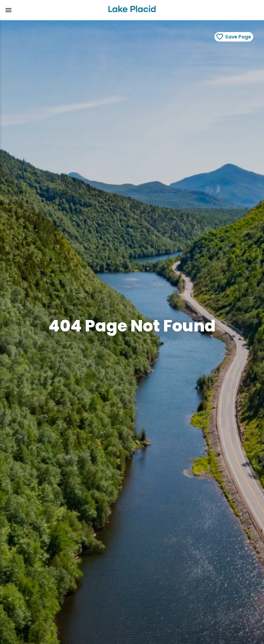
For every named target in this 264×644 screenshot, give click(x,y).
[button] (51, 10)
